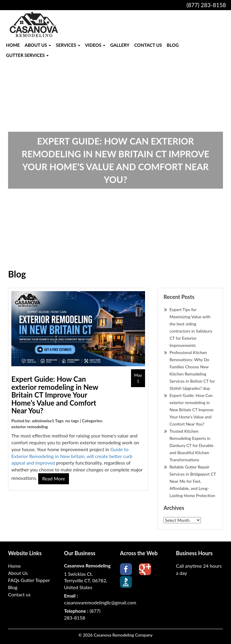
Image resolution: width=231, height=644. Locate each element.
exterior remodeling (30, 427)
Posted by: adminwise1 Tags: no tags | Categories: (57, 421)
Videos (95, 45)
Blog (173, 45)
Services (68, 45)
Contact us (148, 45)
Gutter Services (27, 55)
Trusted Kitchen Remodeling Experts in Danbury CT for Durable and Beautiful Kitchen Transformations (191, 445)
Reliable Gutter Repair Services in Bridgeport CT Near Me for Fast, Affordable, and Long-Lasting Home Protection (193, 481)
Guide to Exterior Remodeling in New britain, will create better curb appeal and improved (72, 456)
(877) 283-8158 (206, 5)
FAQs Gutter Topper (29, 580)
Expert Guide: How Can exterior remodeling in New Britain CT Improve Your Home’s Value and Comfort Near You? (55, 395)
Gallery (120, 45)
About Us (38, 45)
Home (13, 45)
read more (54, 478)
